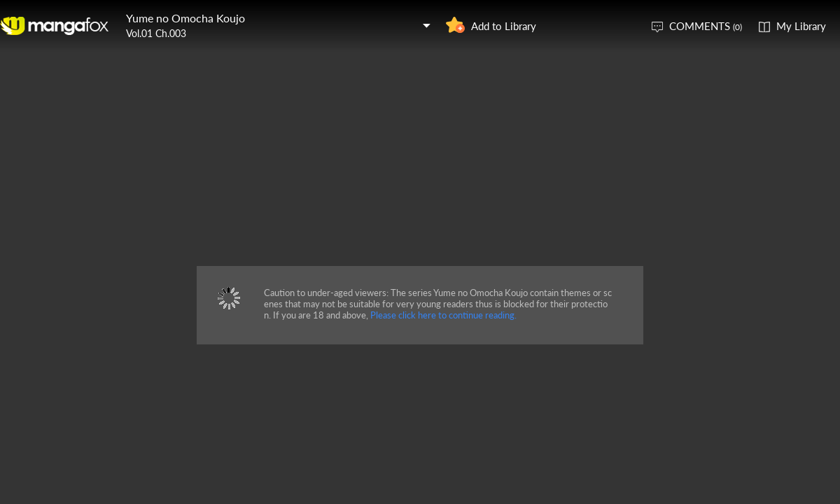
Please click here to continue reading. (443, 315)
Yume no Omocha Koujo (185, 18)
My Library (801, 26)
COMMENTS (706, 26)
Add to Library (504, 26)
